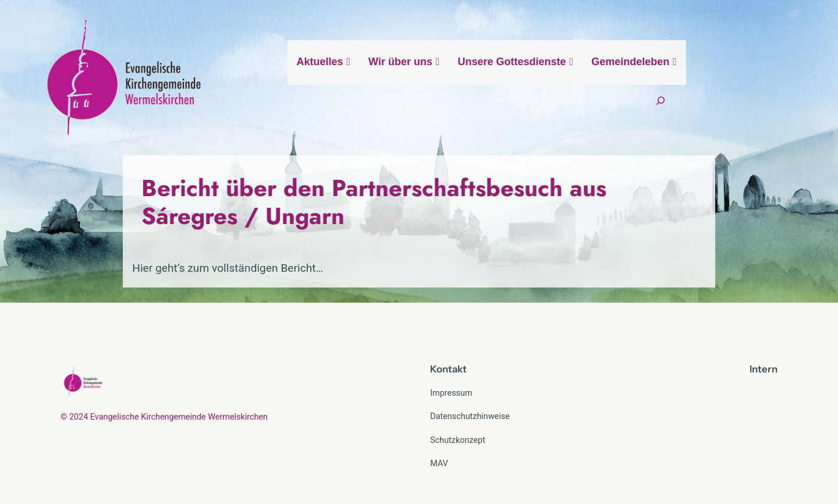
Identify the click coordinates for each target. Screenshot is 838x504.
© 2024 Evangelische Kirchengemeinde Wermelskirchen (164, 389)
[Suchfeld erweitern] (764, 78)
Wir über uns (457, 77)
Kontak (446, 341)
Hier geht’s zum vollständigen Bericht (153, 240)
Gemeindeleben (687, 77)
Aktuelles (376, 77)
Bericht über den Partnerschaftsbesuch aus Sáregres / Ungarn (408, 188)
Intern (764, 341)
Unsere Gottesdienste (568, 77)
